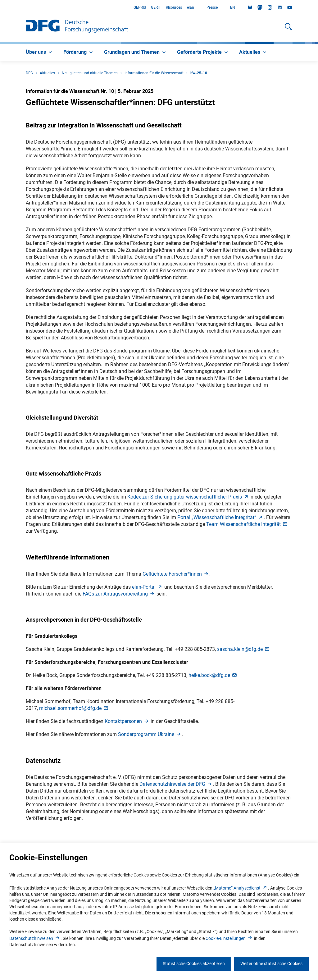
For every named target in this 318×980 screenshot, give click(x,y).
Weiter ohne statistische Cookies (271, 964)
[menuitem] (40, 53)
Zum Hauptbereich (0, 8)
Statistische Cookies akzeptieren (194, 964)
